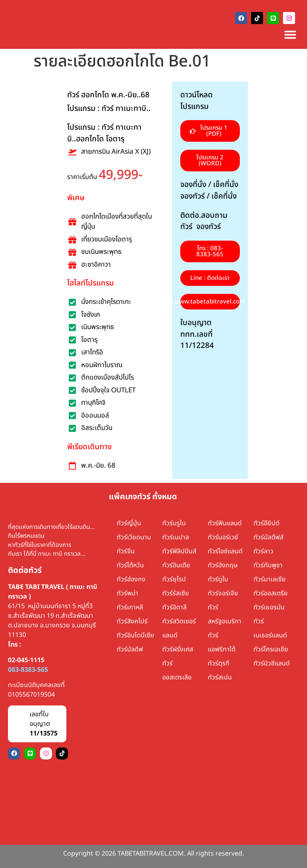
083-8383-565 (28, 670)
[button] (210, 161)
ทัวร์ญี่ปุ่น (129, 523)
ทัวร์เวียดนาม (134, 537)
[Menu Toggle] (290, 34)
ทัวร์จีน (126, 551)
